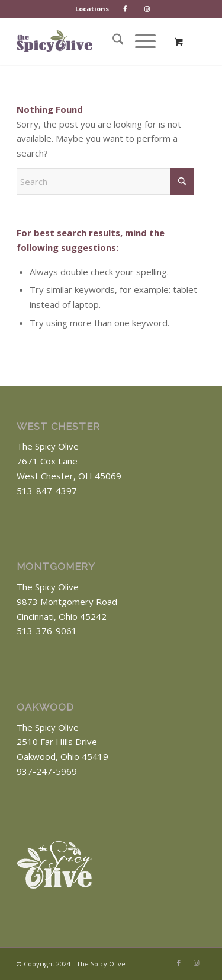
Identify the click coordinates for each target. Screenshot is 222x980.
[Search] (112, 41)
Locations (92, 9)
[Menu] (139, 41)
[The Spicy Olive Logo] (54, 41)
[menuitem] (92, 9)
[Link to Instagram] (197, 963)
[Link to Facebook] (179, 963)
